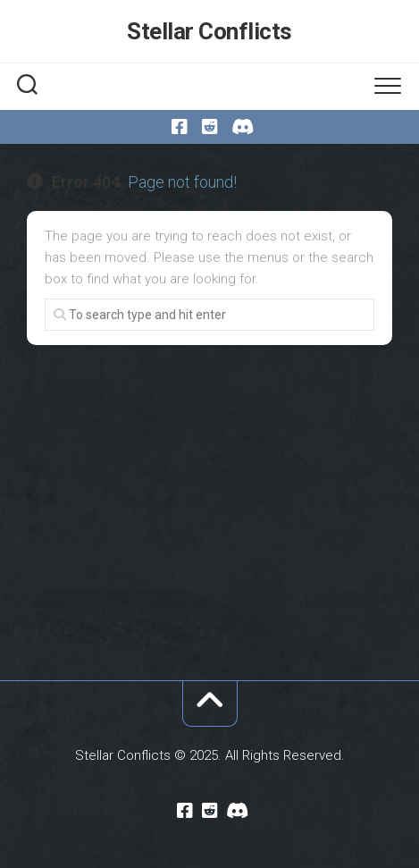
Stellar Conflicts (209, 31)
